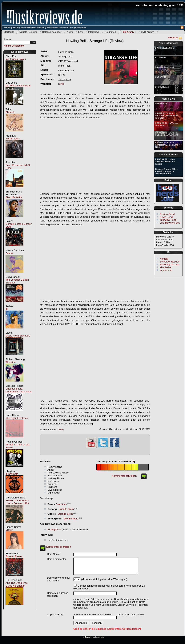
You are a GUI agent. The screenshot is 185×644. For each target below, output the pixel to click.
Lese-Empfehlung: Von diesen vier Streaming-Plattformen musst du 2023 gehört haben (44, 27)
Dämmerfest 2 (162, 104)
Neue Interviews (168, 43)
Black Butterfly (14, 197)
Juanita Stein (66, 509)
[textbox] (17, 43)
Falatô (9, 253)
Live (81, 32)
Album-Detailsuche (14, 46)
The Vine (11, 362)
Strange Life (54, 529)
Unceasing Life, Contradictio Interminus (19, 390)
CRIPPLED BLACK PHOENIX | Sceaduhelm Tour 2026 (167, 116)
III (7, 309)
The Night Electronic (17, 418)
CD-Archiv (129, 32)
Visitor (9, 530)
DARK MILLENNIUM (165, 48)
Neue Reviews (20, 52)
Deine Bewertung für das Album (59, 579)
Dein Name (53, 554)
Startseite (9, 32)
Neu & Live (169, 99)
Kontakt (173, 37)
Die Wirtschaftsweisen (18, 86)
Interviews (94, 32)
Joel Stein (61, 504)
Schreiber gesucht (170, 262)
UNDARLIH (160, 77)
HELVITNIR (160, 58)
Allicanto (10, 112)
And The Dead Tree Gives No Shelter (17, 584)
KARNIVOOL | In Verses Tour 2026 (166, 124)
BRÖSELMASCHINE (165, 67)
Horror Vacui (13, 139)
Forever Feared (14, 556)
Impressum (166, 270)
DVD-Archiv (147, 32)
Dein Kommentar (57, 559)
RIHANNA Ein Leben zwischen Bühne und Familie (165, 162)
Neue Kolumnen (168, 154)
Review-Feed (167, 214)
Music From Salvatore (18, 336)
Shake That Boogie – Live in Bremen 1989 (17, 502)
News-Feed (166, 217)
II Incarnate (12, 474)
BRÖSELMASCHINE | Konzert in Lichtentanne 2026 (167, 145)
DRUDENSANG (162, 87)
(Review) (95, 41)
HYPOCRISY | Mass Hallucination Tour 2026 (166, 134)
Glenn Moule (71, 519)
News (70, 32)
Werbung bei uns (169, 264)
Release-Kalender (52, 32)
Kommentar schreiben (124, 476)
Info (61, 429)
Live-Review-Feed (170, 223)
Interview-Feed (168, 220)
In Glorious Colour (16, 59)
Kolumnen (110, 32)
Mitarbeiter (166, 267)
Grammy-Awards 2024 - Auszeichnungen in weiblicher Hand (166, 171)
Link (61, 84)
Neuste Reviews (28, 32)
